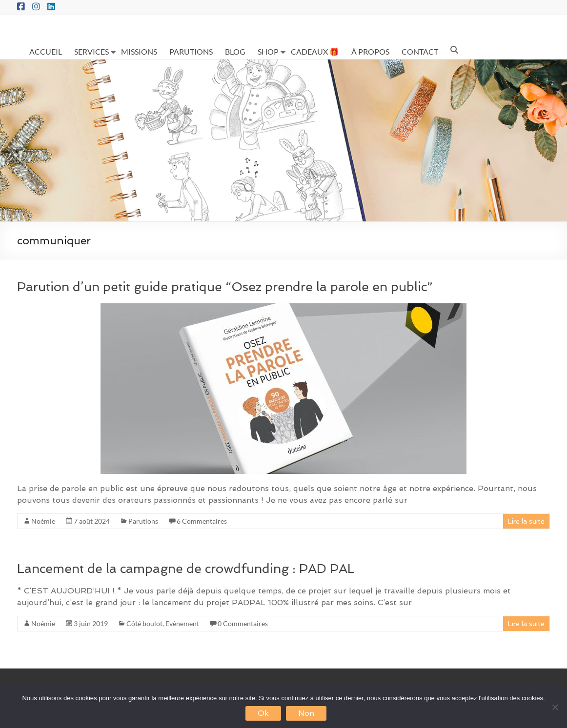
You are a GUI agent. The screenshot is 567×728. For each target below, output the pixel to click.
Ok (263, 713)
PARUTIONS (191, 51)
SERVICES (91, 51)
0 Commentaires (243, 623)
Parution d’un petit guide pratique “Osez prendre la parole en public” (225, 287)
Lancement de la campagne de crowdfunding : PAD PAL (186, 569)
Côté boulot (144, 623)
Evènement (182, 623)
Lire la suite (526, 521)
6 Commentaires (202, 521)
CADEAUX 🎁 (315, 51)
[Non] (555, 707)
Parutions (143, 521)
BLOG (235, 51)
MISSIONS (139, 51)
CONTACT (420, 51)
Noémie (43, 521)
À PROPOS (370, 51)
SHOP (268, 51)
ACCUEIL (46, 51)
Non (306, 713)
